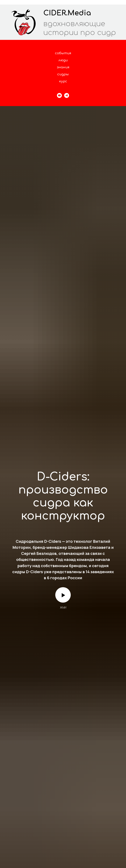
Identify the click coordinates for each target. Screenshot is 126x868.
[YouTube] (59, 95)
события (63, 53)
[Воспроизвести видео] (63, 595)
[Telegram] (67, 95)
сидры (63, 74)
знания (63, 67)
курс (63, 81)
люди (63, 60)
